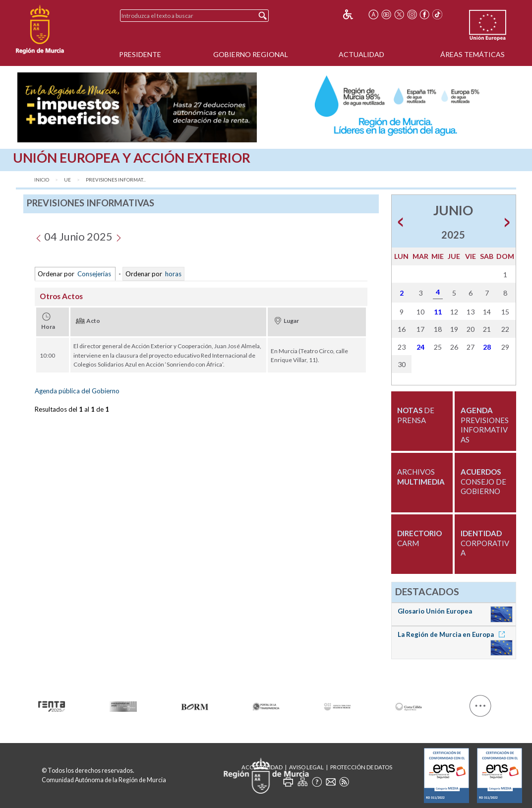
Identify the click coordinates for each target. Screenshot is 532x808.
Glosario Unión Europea (435, 611)
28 (487, 347)
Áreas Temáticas (473, 54)
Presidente (140, 54)
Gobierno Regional (251, 54)
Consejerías (94, 274)
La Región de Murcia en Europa (453, 634)
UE (67, 180)
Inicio (42, 180)
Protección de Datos (361, 767)
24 (420, 347)
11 (438, 312)
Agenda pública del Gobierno (77, 391)
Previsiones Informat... (116, 180)
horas (173, 274)
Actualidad (361, 54)
